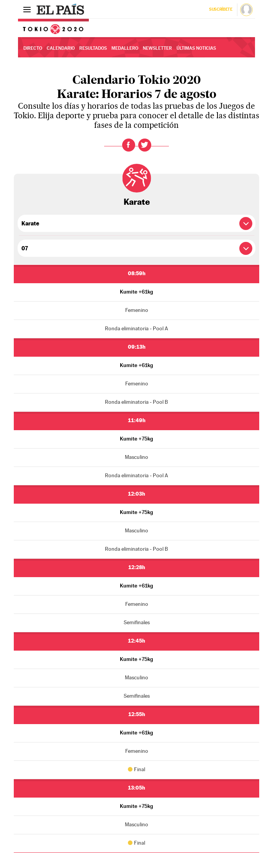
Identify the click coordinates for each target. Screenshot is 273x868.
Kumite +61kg (136, 292)
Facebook (129, 145)
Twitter (145, 145)
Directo (33, 48)
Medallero (125, 48)
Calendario (61, 48)
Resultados (93, 48)
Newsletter (157, 48)
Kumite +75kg (136, 439)
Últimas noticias (196, 48)
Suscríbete (221, 9)
